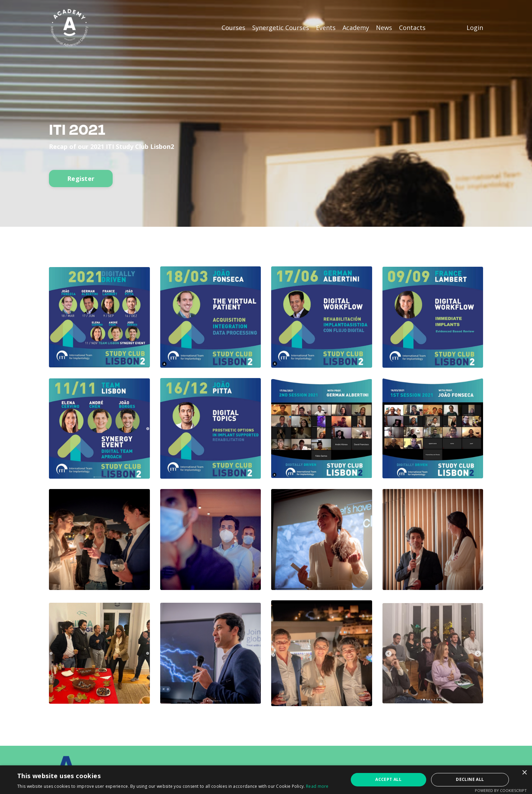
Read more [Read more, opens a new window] (317, 786)
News (384, 28)
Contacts (412, 28)
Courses (233, 28)
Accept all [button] (388, 779)
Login (475, 28)
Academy (356, 28)
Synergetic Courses (281, 28)
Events (326, 28)
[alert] (266, 780)
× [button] (524, 773)
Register (81, 179)
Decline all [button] (470, 779)
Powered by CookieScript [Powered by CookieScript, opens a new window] (501, 790)
